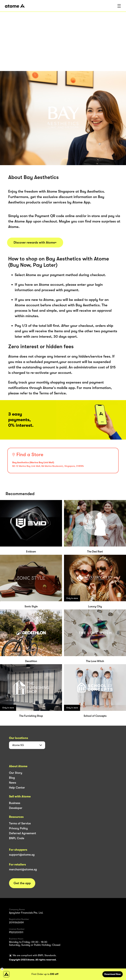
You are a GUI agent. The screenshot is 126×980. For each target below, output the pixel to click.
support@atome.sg (22, 855)
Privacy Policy (18, 828)
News (13, 783)
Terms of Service (20, 823)
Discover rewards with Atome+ (35, 243)
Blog (12, 778)
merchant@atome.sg (23, 869)
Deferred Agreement (23, 833)
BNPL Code (17, 838)
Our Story (16, 773)
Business (15, 803)
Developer (16, 808)
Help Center (17, 788)
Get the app (22, 883)
